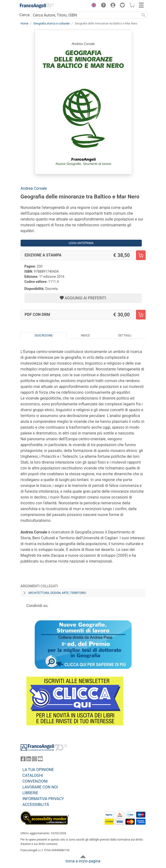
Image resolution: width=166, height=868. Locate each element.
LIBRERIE (30, 793)
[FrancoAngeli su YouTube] (40, 760)
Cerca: (25, 15)
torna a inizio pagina (83, 861)
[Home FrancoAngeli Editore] (37, 6)
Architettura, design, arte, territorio (57, 593)
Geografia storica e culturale (52, 24)
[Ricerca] (144, 15)
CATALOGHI (33, 775)
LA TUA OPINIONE (38, 770)
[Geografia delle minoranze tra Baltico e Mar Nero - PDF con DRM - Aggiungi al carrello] (141, 315)
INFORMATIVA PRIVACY (43, 799)
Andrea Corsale (34, 188)
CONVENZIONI (35, 781)
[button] (93, 6)
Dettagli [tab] (125, 336)
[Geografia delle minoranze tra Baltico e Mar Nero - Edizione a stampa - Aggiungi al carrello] (141, 255)
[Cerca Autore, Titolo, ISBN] (86, 15)
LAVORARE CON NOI (40, 787)
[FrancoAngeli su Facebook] (23, 760)
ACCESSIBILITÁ (36, 805)
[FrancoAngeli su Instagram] (34, 760)
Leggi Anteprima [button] (81, 243)
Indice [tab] (86, 336)
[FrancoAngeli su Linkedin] (29, 760)
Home (24, 24)
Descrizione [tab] (44, 336)
